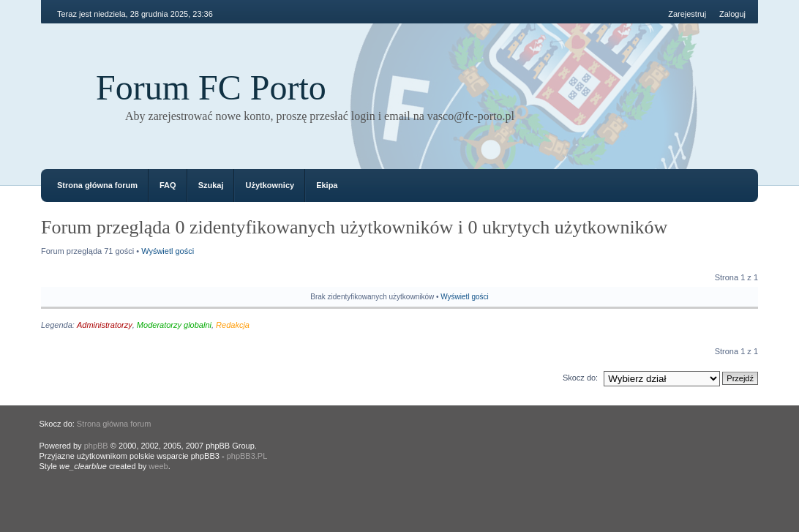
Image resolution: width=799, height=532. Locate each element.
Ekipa (327, 185)
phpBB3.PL (247, 456)
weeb (158, 466)
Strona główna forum (97, 185)
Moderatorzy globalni (174, 325)
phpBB (96, 446)
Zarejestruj (687, 14)
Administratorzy (105, 325)
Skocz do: (580, 378)
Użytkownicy (270, 185)
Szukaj (211, 185)
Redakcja (233, 325)
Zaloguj (732, 14)
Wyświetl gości (168, 251)
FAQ (168, 185)
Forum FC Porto (211, 87)
